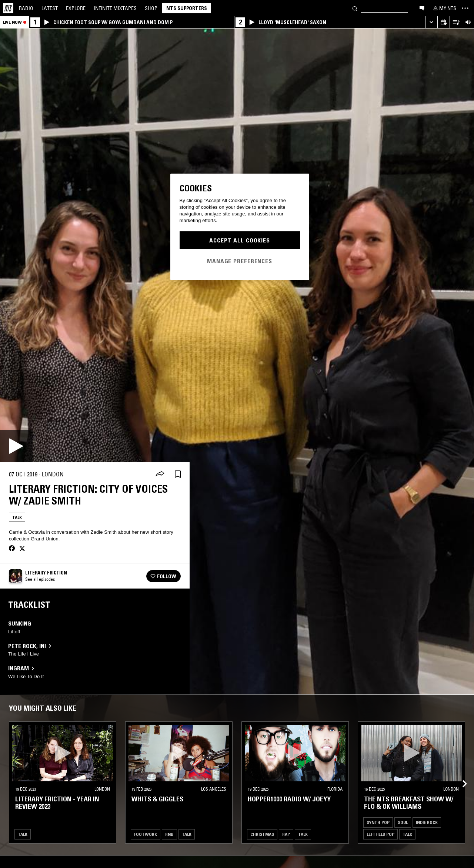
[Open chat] (422, 8)
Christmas (262, 834)
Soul (403, 822)
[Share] (160, 474)
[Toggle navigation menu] (465, 8)
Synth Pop (378, 822)
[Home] (8, 8)
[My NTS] (444, 8)
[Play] (16, 446)
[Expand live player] (431, 22)
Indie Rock (427, 822)
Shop (151, 8)
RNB (169, 834)
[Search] (355, 8)
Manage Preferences (240, 261)
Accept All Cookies (240, 240)
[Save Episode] (178, 474)
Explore (76, 8)
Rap (286, 834)
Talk (17, 517)
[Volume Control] (468, 22)
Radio (26, 8)
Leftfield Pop (380, 834)
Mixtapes (115, 8)
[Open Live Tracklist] (456, 22)
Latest (50, 8)
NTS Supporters (187, 8)
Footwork (146, 834)
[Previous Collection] (460, 775)
